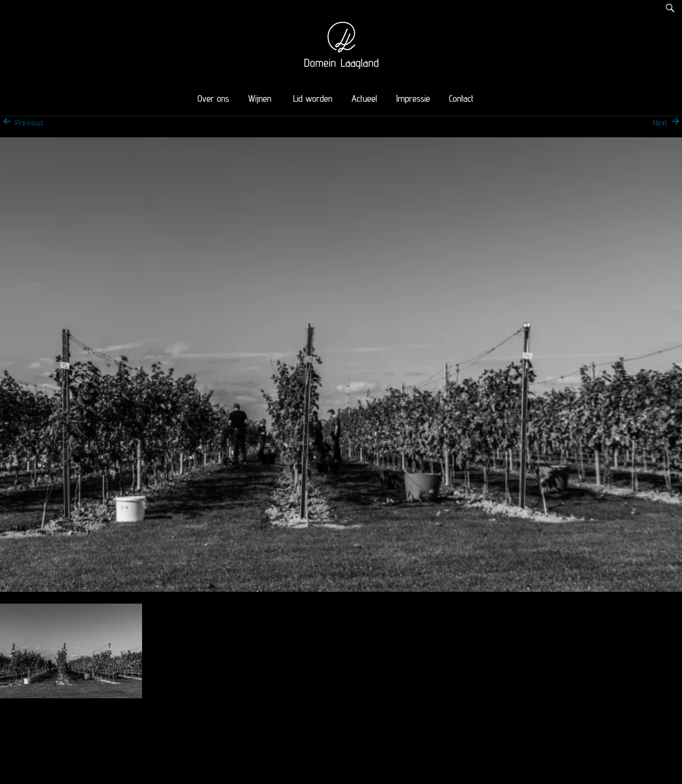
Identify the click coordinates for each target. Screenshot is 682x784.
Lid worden (313, 98)
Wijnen (260, 98)
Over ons (213, 98)
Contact (461, 98)
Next (667, 123)
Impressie (413, 98)
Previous (22, 123)
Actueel (364, 98)
